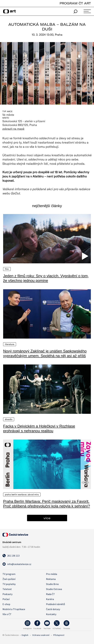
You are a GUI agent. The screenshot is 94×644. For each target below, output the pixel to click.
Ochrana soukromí (41, 635)
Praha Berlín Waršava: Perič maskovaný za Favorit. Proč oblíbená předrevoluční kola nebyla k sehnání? (47, 504)
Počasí (6, 599)
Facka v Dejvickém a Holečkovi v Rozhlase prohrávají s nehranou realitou (39, 428)
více (47, 518)
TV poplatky (9, 584)
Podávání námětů (55, 604)
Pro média (52, 574)
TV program (9, 574)
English (25, 635)
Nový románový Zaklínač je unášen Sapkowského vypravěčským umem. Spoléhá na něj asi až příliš (45, 353)
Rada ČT (50, 594)
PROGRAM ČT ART (75, 3)
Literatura (10, 344)
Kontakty (51, 614)
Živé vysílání (9, 579)
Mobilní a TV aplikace (14, 609)
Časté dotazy (53, 609)
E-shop (6, 604)
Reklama (51, 579)
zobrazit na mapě (13, 129)
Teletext (7, 589)
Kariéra (50, 599)
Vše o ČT (7, 614)
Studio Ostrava (54, 589)
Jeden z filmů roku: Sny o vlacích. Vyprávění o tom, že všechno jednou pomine (46, 278)
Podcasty (7, 594)
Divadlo (9, 419)
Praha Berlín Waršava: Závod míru (22, 495)
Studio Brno (52, 584)
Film (7, 269)
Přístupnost (59, 635)
